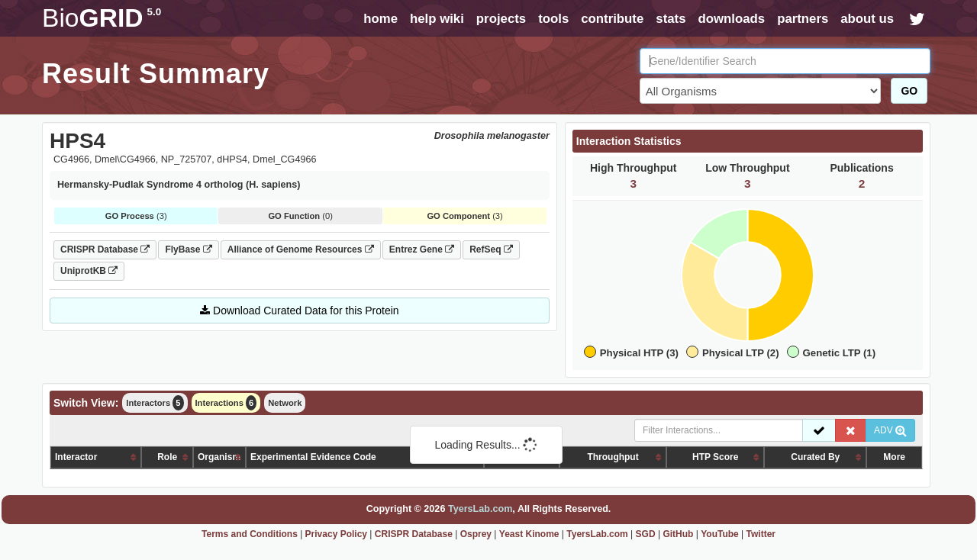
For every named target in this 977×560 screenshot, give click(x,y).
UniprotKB (89, 271)
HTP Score (715, 457)
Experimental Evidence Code (313, 457)
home (380, 19)
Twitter (761, 534)
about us (867, 19)
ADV (890, 430)
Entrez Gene (422, 249)
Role (167, 457)
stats (671, 19)
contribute (612, 19)
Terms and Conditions (250, 534)
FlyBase (188, 249)
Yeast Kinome (529, 534)
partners (803, 19)
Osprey (476, 534)
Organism (219, 457)
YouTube (720, 534)
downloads (731, 19)
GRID (102, 18)
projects (501, 19)
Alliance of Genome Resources (301, 249)
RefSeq (491, 249)
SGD (646, 534)
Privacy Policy (336, 534)
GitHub (678, 534)
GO (909, 91)
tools (553, 19)
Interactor (76, 457)
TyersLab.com (480, 509)
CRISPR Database (105, 249)
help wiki (437, 19)
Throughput (613, 457)
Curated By (815, 457)
